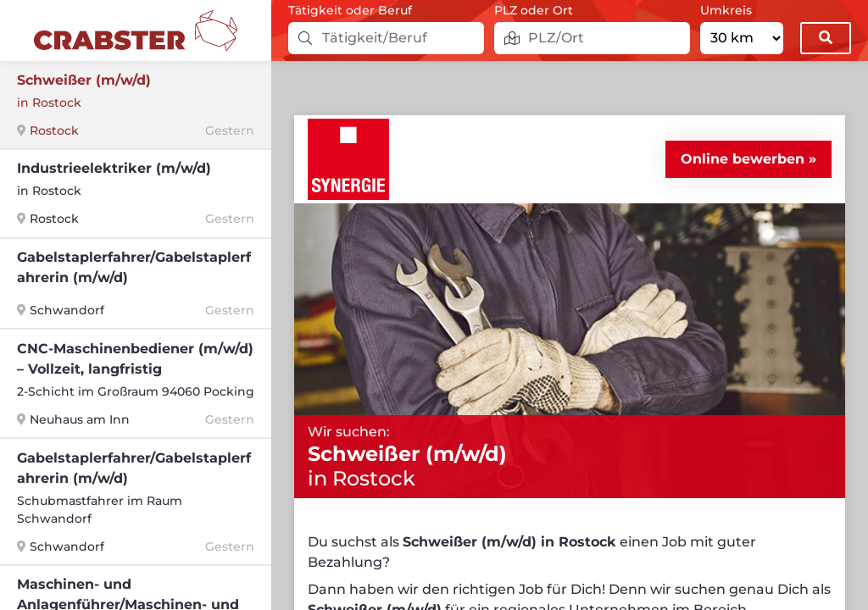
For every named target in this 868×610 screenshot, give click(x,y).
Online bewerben (743, 159)
